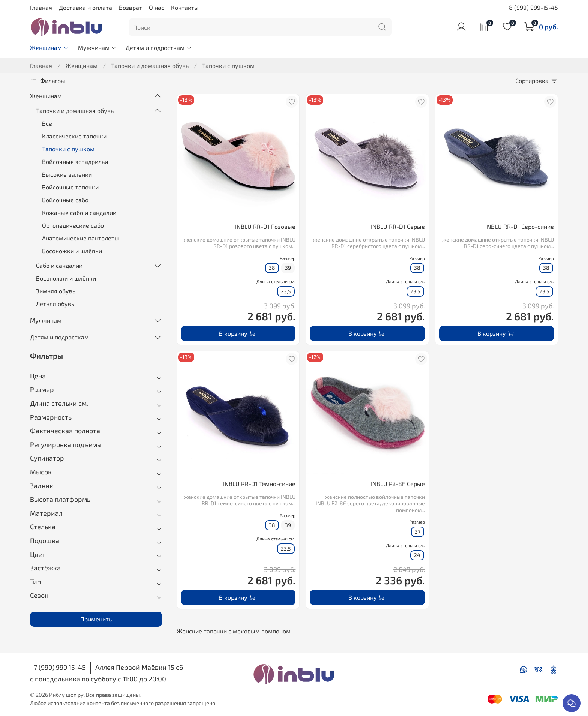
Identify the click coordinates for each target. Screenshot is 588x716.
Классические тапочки (74, 136)
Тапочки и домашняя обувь (150, 65)
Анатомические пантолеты (80, 238)
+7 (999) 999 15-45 (58, 667)
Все (47, 123)
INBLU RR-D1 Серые (398, 226)
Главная (41, 7)
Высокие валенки (67, 174)
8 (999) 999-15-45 (533, 7)
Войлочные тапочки (70, 187)
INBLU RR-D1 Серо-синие (520, 226)
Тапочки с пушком (68, 149)
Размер (288, 258)
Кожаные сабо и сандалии (79, 212)
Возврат (130, 7)
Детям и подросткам (159, 47)
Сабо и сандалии (59, 265)
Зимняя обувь (56, 291)
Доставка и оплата (85, 7)
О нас (157, 7)
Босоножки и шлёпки (72, 251)
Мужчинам (97, 47)
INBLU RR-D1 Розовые (265, 226)
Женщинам (49, 47)
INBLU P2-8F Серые (398, 484)
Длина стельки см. (276, 281)
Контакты (185, 7)
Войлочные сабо (65, 200)
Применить (96, 619)
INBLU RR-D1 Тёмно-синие (259, 484)
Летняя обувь (55, 304)
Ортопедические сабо (73, 225)
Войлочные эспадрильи (75, 161)
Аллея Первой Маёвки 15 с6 (139, 667)
